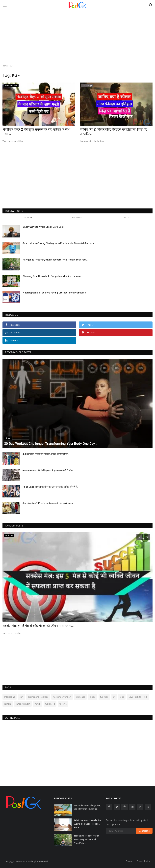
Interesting (10, 697)
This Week (27, 217)
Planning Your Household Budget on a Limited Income (52, 276)
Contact (130, 861)
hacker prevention (62, 697)
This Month (77, 217)
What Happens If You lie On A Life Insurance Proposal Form (87, 824)
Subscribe (144, 831)
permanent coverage (38, 697)
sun (21, 697)
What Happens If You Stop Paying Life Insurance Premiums (54, 293)
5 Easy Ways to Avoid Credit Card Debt (43, 227)
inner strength (23, 704)
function (104, 697)
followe (63, 704)
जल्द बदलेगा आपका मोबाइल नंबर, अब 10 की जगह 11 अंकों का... (87, 807)
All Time (127, 217)
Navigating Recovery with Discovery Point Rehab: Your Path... (55, 260)
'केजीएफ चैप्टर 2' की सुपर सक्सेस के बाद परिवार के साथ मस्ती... (36, 132)
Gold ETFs (50, 704)
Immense (80, 697)
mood (93, 697)
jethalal (8, 704)
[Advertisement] (77, 27)
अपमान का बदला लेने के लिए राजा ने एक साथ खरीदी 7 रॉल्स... (49, 470)
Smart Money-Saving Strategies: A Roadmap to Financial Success (58, 243)
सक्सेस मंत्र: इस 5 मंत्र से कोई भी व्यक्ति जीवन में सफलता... (38, 626)
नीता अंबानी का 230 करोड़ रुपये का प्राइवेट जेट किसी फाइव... (49, 503)
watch (38, 704)
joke (122, 697)
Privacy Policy (143, 861)
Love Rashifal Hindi (138, 697)
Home (5, 66)
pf (114, 697)
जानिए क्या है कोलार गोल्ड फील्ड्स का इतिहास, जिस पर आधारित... (113, 132)
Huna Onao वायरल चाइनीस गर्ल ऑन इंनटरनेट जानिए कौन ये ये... (51, 487)
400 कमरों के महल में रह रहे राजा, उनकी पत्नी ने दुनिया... (46, 454)
